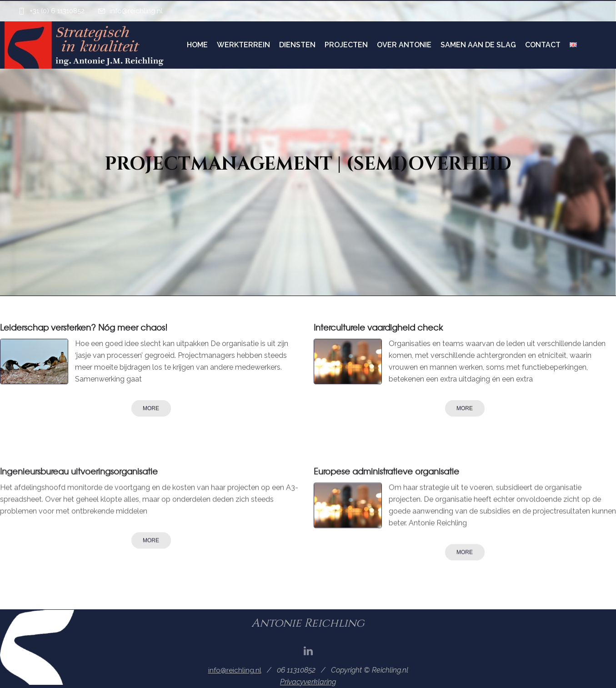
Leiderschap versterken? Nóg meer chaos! (84, 327)
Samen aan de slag (478, 45)
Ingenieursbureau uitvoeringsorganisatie (79, 471)
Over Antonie (404, 45)
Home (197, 45)
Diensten (297, 45)
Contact (543, 45)
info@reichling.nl (136, 11)
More (151, 408)
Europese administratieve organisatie (386, 471)
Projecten (346, 45)
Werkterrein (243, 45)
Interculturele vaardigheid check (378, 327)
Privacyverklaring (308, 682)
